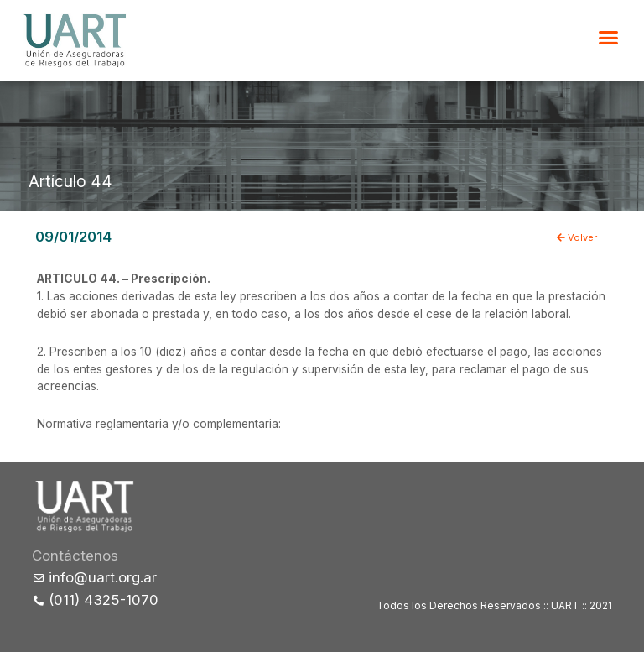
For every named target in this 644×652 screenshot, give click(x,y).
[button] (609, 38)
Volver (577, 237)
